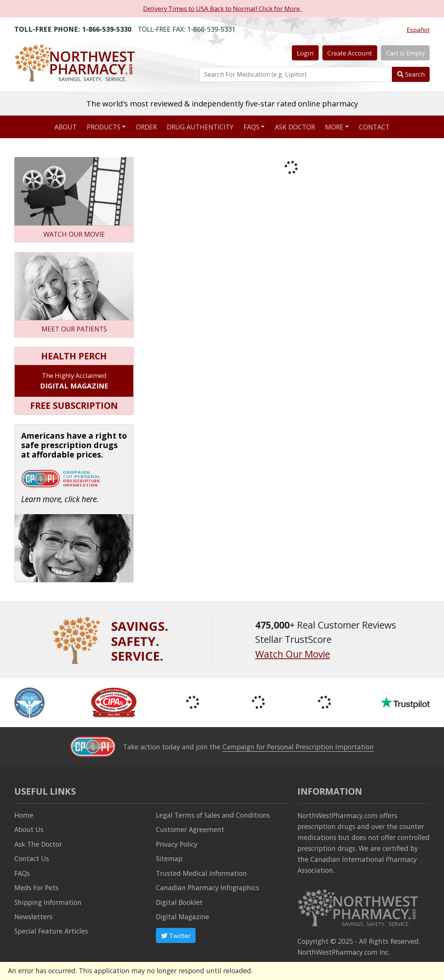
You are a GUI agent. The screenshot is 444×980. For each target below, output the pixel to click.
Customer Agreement (190, 829)
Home (24, 815)
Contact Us (32, 858)
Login (305, 53)
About (66, 127)
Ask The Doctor (38, 844)
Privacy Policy (177, 844)
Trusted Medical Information (201, 873)
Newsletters (33, 917)
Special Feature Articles (51, 931)
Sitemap (169, 858)
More (334, 127)
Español (418, 30)
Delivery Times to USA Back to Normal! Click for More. (222, 8)
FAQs (251, 127)
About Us (29, 829)
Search (411, 74)
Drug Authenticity (200, 127)
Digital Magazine (183, 917)
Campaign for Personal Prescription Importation (298, 747)
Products (104, 127)
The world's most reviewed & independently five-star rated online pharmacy (222, 103)
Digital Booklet (179, 902)
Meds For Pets (36, 888)
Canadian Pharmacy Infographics (207, 888)
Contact (374, 127)
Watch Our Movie (293, 654)
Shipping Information (48, 902)
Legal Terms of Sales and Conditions (213, 815)
